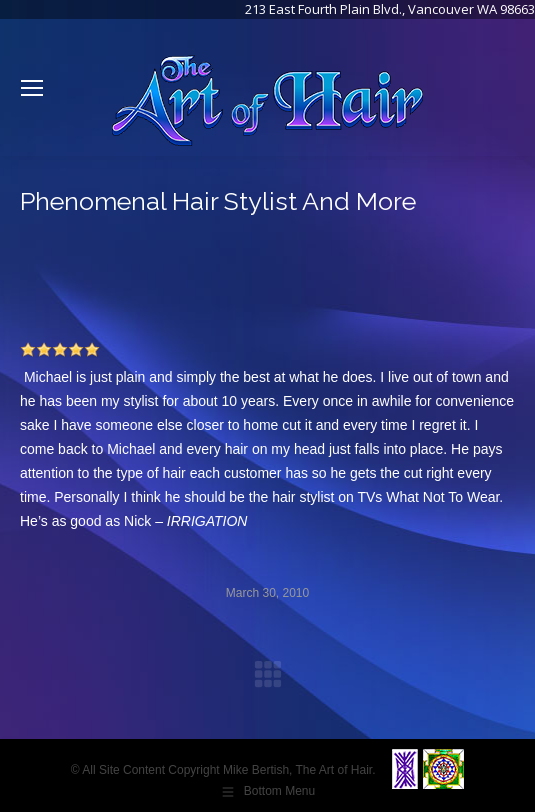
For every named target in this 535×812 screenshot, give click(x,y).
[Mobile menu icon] (32, 88)
